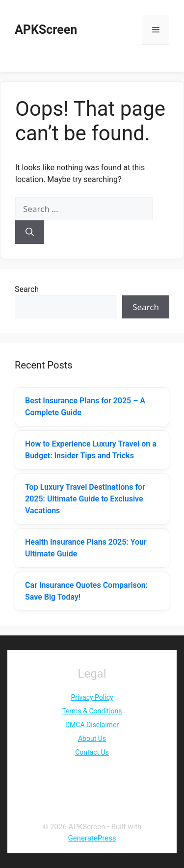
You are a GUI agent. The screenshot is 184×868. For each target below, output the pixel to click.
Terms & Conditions (92, 711)
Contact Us (92, 752)
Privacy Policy (92, 697)
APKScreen (46, 30)
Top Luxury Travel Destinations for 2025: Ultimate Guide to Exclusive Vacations (85, 499)
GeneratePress (92, 838)
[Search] (30, 232)
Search (27, 289)
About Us (92, 738)
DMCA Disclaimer (92, 725)
